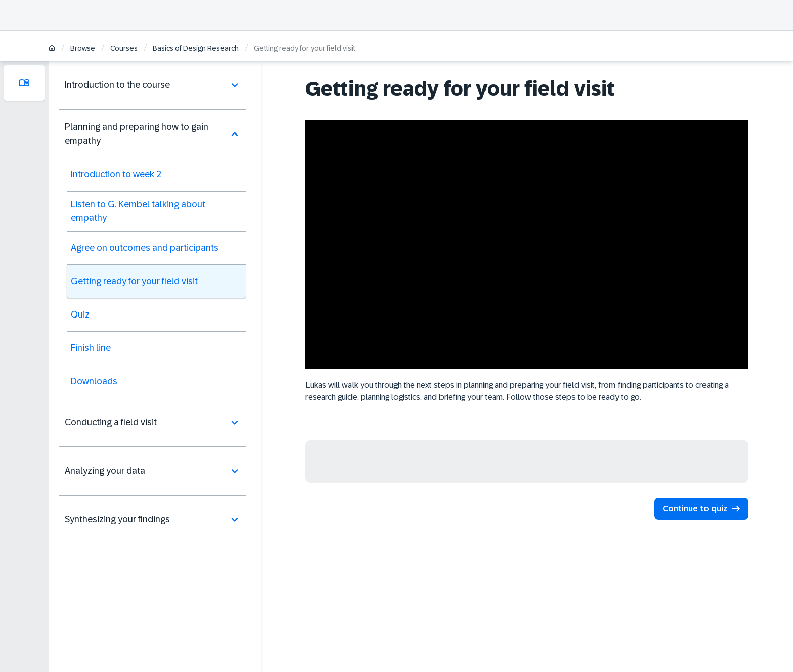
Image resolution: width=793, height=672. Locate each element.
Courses (124, 48)
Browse (83, 48)
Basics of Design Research (196, 48)
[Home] (52, 49)
